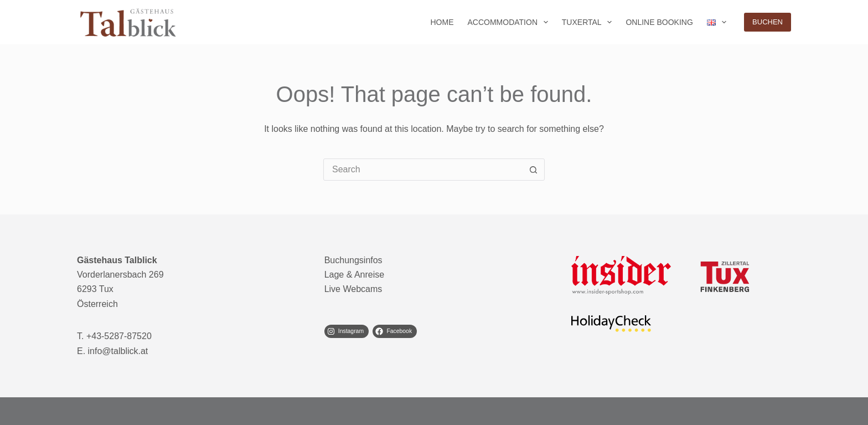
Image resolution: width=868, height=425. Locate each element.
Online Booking (659, 22)
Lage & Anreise (355, 275)
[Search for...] (423, 170)
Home (442, 22)
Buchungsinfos (353, 260)
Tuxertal (589, 22)
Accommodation (510, 22)
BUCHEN (768, 22)
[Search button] (533, 170)
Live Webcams (353, 289)
